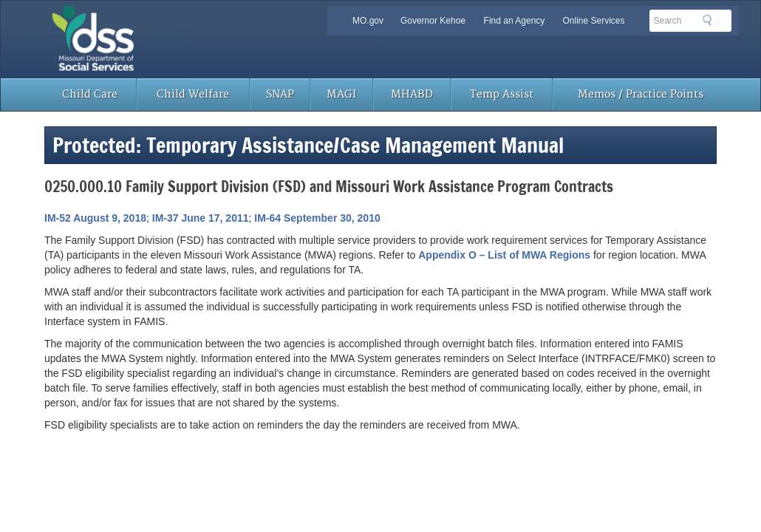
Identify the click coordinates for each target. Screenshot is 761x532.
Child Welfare (193, 94)
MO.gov (368, 21)
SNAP (280, 94)
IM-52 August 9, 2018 (95, 218)
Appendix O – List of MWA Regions (504, 255)
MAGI (341, 94)
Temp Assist (502, 94)
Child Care (90, 94)
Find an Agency (515, 21)
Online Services (593, 21)
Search (711, 20)
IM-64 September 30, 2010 (317, 218)
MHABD (412, 94)
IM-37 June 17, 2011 (201, 218)
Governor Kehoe (433, 21)
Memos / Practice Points (641, 94)
